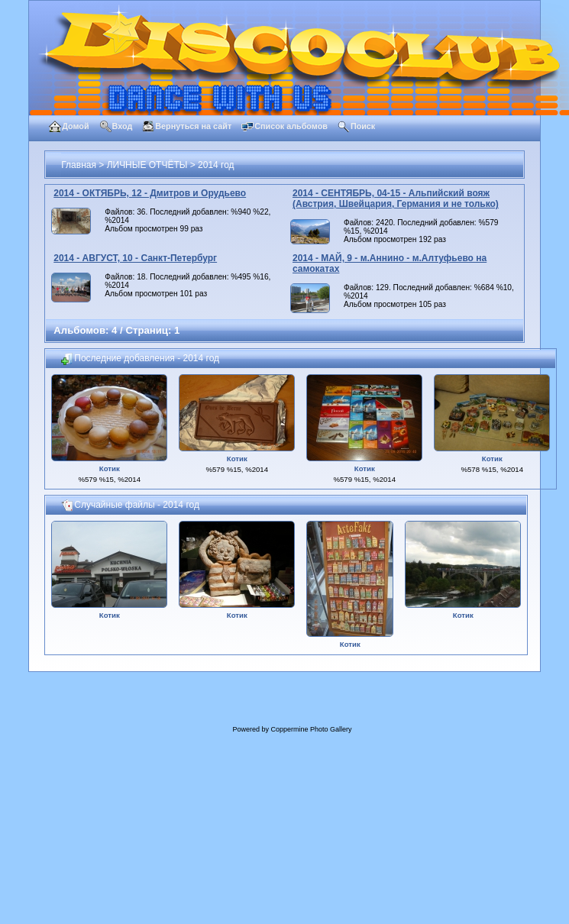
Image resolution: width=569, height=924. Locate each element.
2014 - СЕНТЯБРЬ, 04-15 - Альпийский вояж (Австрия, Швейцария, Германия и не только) (396, 199)
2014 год (216, 165)
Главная (79, 165)
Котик (110, 468)
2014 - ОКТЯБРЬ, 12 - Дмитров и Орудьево (150, 193)
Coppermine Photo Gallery (311, 729)
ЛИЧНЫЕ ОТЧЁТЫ (147, 165)
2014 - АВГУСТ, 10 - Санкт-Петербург (135, 258)
